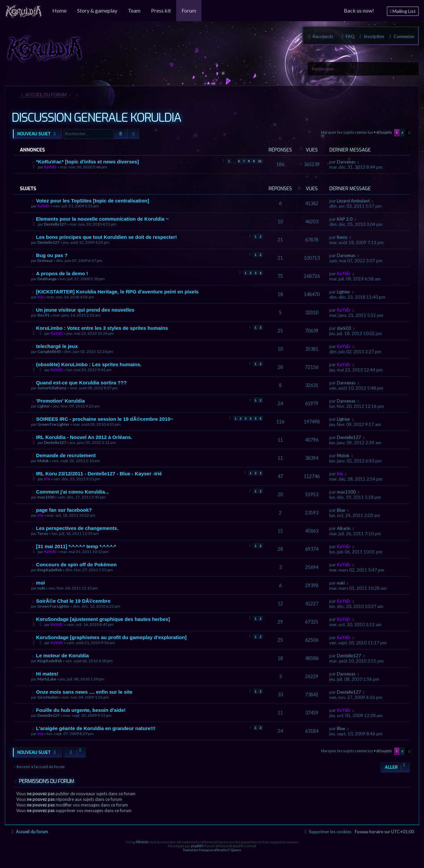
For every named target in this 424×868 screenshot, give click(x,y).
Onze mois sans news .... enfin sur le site (84, 692)
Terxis (43, 533)
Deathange (47, 279)
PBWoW (142, 842)
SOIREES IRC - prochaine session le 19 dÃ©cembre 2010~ (105, 419)
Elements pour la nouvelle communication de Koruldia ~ (103, 219)
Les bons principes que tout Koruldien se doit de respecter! (106, 237)
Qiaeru (236, 850)
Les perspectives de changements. (77, 528)
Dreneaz (45, 260)
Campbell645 (49, 351)
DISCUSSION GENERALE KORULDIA (96, 118)
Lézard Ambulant (353, 201)
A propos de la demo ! (62, 273)
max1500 (46, 497)
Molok (43, 461)
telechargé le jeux (57, 346)
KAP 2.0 (345, 219)
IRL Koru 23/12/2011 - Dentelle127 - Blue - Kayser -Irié (99, 474)
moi (41, 583)
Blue (341, 510)
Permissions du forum (47, 781)
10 (260, 161)
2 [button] (402, 132)
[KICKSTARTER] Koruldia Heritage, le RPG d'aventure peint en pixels (117, 292)
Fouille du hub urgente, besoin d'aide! (81, 710)
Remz (342, 237)
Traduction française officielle (205, 850)
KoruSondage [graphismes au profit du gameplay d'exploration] (111, 637)
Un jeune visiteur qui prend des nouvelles (85, 310)
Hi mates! (47, 674)
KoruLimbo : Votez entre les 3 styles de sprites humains (102, 328)
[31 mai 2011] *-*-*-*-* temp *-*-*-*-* (76, 546)
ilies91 (43, 315)
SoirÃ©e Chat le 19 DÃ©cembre (73, 601)
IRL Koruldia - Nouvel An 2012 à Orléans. (84, 437)
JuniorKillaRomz (52, 388)
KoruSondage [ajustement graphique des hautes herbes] (103, 619)
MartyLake (47, 679)
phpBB (196, 846)
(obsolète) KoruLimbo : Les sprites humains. (89, 364)
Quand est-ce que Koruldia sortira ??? (81, 383)
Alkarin (344, 528)
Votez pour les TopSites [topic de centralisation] (93, 201)
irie (40, 297)
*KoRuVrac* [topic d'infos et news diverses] (87, 162)
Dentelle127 (55, 224)
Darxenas (346, 162)
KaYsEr (50, 167)
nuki (41, 588)
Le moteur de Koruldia (62, 655)
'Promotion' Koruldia (60, 401)
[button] (408, 133)
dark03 (344, 328)
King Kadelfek (50, 570)
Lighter (344, 292)
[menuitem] (24, 11)
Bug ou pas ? (52, 255)
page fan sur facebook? (64, 510)
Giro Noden (48, 697)
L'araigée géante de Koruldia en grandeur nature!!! (96, 728)
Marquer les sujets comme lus (347, 132)
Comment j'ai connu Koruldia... (73, 492)
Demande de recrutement (66, 455)
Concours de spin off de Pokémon (76, 564)
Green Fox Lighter (53, 424)
